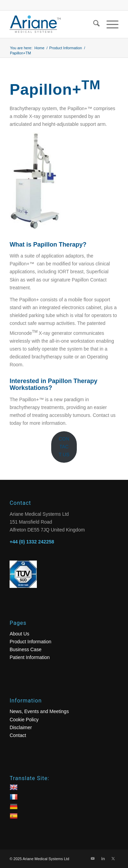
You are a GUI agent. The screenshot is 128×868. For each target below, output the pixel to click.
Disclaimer (21, 727)
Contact (18, 735)
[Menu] (109, 24)
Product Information (30, 642)
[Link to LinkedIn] (103, 858)
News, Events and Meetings (39, 711)
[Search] (93, 24)
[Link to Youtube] (93, 858)
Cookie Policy (24, 720)
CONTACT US (64, 447)
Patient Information (30, 657)
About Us (19, 634)
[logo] (53, 24)
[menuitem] (93, 24)
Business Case (25, 649)
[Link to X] (113, 858)
